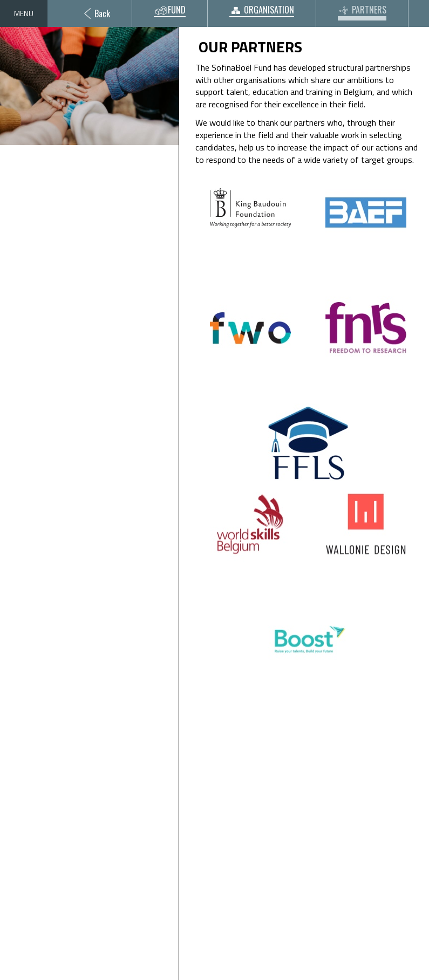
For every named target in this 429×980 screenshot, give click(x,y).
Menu (24, 13)
